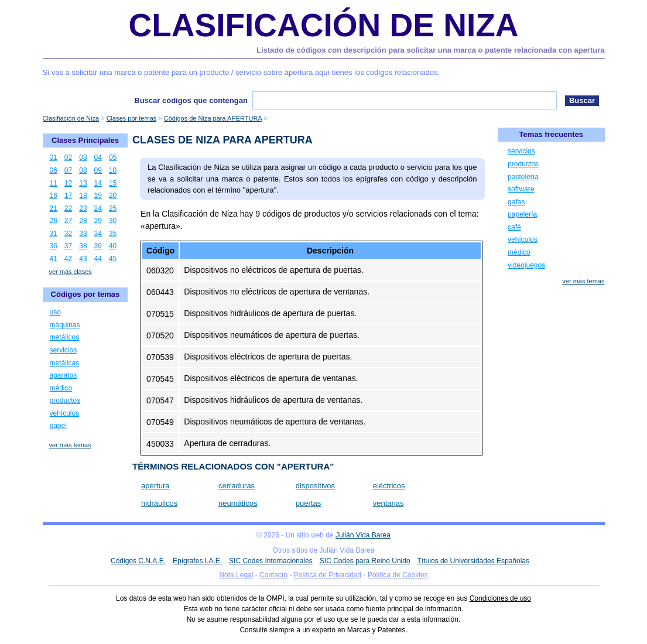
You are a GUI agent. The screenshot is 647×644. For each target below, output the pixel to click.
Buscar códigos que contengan (191, 100)
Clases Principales (85, 140)
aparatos (64, 375)
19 (98, 196)
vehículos (65, 413)
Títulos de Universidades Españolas (473, 561)
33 (83, 234)
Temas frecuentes (552, 134)
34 (98, 234)
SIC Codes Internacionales (271, 561)
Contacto (273, 575)
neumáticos (238, 503)
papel (58, 426)
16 (54, 196)
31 (54, 234)
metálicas (65, 363)
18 (83, 196)
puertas (308, 503)
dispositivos (315, 486)
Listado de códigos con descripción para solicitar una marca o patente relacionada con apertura (431, 50)
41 (54, 259)
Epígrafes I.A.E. (197, 561)
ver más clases (71, 272)
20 (113, 196)
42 (68, 259)
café (514, 227)
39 (98, 246)
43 (83, 259)
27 (68, 221)
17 (68, 196)
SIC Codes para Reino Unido (365, 561)
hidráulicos (159, 503)
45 (113, 259)
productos (65, 400)
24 (98, 208)
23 (83, 208)
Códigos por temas (85, 294)
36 (54, 246)
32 (68, 234)
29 (98, 221)
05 (113, 157)
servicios (64, 350)
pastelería (523, 177)
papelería (522, 214)
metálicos (65, 337)
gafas (516, 202)
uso (55, 312)
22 (68, 208)
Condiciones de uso (500, 598)
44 (98, 259)
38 (83, 246)
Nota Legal (236, 575)
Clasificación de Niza (323, 25)
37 (68, 246)
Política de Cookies (398, 575)
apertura (155, 486)
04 (98, 157)
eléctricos (389, 486)
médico (61, 388)
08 (83, 170)
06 (54, 170)
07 (68, 170)
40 (113, 246)
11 (54, 183)
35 (113, 234)
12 (68, 183)
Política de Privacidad (328, 575)
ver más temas (70, 445)
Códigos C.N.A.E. (138, 561)
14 (98, 183)
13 (83, 183)
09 (98, 170)
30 (113, 221)
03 (83, 157)
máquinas (65, 325)
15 (113, 183)
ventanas (388, 503)
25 (113, 208)
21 (54, 208)
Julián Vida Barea (363, 535)
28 (83, 221)
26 (54, 221)
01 (54, 157)
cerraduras (237, 486)
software (521, 189)
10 (113, 170)
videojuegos (526, 265)
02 (68, 157)
